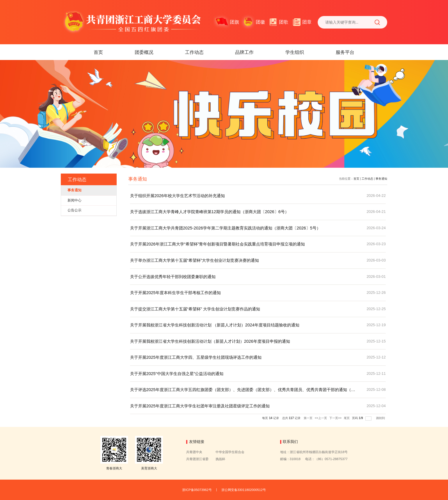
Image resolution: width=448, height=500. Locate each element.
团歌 (284, 22)
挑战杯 (220, 459)
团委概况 (144, 52)
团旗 (234, 22)
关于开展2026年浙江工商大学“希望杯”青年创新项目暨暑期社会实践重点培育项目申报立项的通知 (218, 244)
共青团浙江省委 (197, 459)
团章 (307, 22)
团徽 (260, 22)
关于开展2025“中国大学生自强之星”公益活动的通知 (177, 374)
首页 (98, 52)
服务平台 (345, 52)
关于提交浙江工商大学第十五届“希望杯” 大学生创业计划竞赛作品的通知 (195, 309)
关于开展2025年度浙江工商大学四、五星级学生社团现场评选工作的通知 (196, 357)
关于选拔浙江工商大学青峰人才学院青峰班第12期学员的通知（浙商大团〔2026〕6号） (209, 212)
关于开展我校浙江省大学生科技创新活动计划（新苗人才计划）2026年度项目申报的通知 (210, 341)
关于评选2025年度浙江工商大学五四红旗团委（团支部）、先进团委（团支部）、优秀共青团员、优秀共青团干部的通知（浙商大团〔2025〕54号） (243, 393)
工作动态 (194, 52)
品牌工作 (244, 52)
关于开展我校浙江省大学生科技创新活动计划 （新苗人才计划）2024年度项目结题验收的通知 (215, 325)
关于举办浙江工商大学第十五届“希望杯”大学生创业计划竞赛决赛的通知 (195, 260)
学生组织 (295, 52)
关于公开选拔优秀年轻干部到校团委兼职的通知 (173, 277)
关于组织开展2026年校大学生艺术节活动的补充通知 (177, 196)
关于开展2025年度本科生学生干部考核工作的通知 (175, 293)
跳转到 (381, 418)
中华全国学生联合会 (230, 452)
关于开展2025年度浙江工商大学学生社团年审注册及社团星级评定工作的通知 (200, 406)
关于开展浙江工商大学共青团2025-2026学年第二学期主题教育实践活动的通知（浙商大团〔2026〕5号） (225, 228)
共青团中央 (194, 452)
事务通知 (381, 179)
